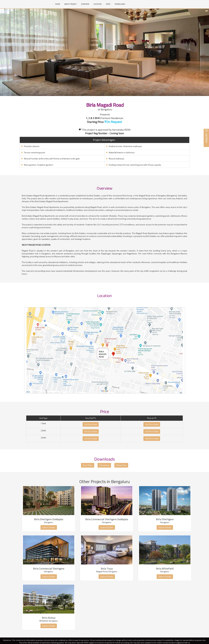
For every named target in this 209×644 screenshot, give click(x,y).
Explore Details (49, 542)
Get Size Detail (91, 438)
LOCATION (98, 4)
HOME (59, 4)
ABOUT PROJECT (71, 4)
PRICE (108, 4)
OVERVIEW (85, 4)
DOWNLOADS (120, 4)
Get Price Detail (152, 438)
